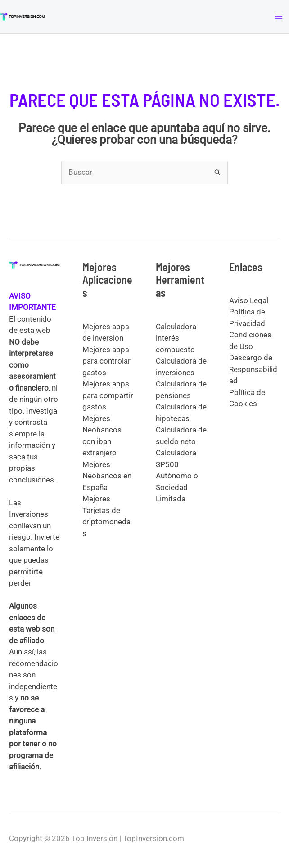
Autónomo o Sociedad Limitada (177, 487)
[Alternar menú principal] (279, 17)
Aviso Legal (249, 300)
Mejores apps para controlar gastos (106, 361)
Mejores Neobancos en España (107, 476)
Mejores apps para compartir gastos (108, 395)
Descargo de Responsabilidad (253, 369)
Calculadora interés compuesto (176, 338)
